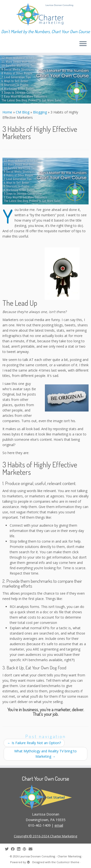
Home (7, 112)
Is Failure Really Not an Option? (34, 743)
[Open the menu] (83, 44)
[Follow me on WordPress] (26, 849)
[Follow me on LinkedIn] (20, 849)
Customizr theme (68, 862)
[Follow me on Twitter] (8, 849)
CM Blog (23, 112)
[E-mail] (32, 849)
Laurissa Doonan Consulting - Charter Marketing (50, 856)
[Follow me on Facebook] (14, 849)
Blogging (40, 112)
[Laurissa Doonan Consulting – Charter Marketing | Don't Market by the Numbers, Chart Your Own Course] (45, 15)
